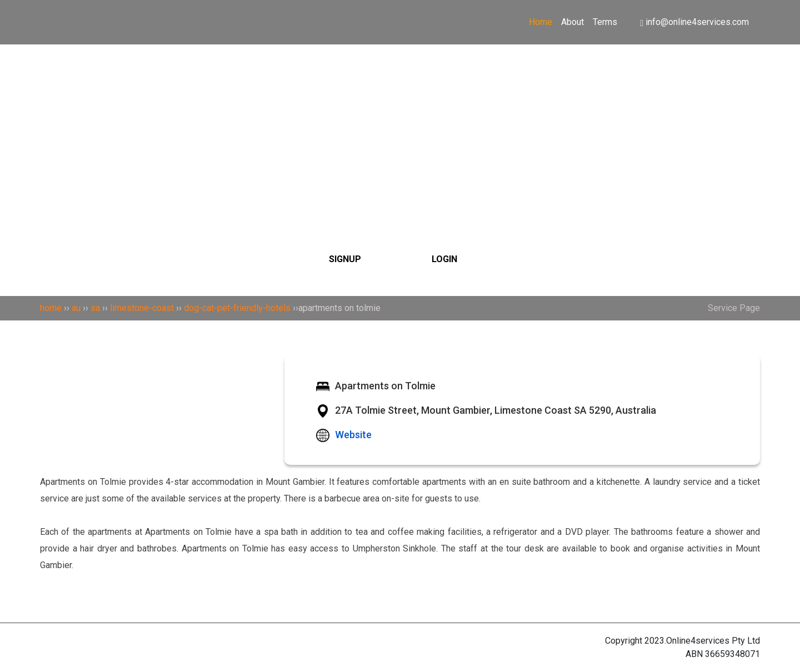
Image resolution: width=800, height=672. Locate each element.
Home (541, 22)
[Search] (400, 118)
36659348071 (732, 654)
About (572, 22)
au (76, 308)
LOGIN (444, 259)
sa (95, 308)
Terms (605, 22)
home (51, 308)
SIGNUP (345, 259)
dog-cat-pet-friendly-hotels (237, 308)
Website (353, 435)
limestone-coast (142, 308)
